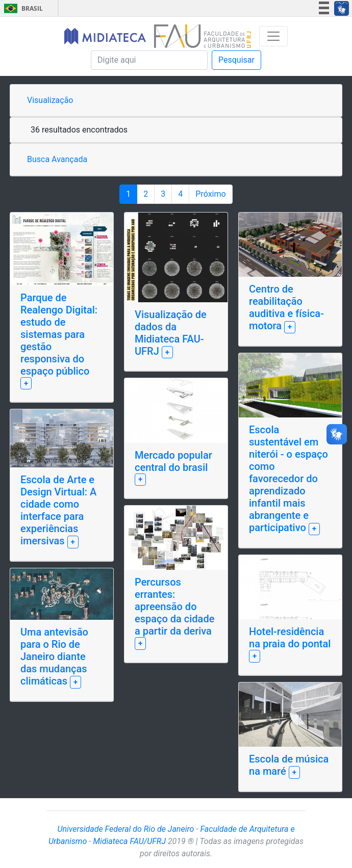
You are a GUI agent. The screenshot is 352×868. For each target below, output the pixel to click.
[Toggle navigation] (273, 36)
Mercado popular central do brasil (173, 461)
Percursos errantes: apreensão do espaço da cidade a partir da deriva (174, 607)
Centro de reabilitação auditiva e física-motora (286, 307)
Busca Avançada (57, 159)
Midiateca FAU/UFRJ (129, 841)
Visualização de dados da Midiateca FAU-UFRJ (171, 333)
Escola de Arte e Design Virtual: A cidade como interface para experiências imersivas (58, 510)
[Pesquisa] (149, 60)
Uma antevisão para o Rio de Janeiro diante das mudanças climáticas (54, 656)
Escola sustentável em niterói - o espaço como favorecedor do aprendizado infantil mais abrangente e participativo (288, 479)
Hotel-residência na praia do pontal (290, 638)
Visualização (50, 100)
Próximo (210, 194)
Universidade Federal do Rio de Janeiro (125, 829)
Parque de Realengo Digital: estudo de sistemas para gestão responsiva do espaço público (59, 334)
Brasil (22, 8)
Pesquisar (236, 60)
